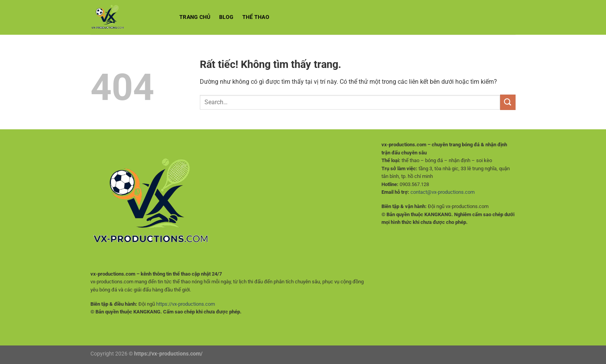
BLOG (226, 17)
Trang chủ (195, 17)
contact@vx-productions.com (443, 192)
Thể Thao (256, 17)
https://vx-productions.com (186, 304)
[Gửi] (508, 102)
